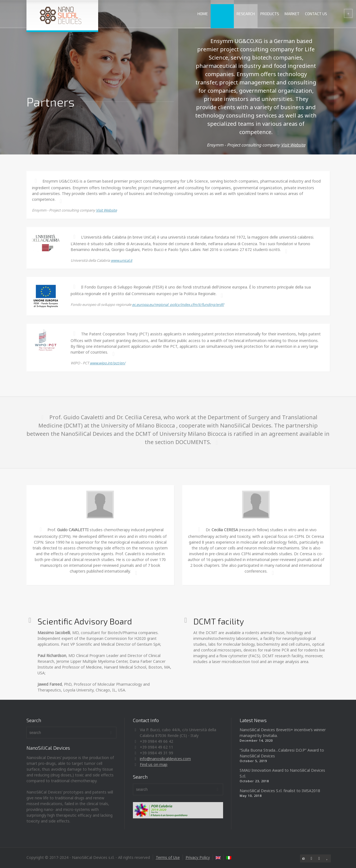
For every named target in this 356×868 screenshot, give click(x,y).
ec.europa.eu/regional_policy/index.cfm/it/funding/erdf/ (178, 305)
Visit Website (293, 145)
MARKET (292, 14)
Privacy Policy (198, 857)
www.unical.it (122, 260)
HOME (203, 14)
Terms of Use (168, 857)
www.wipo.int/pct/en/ (108, 363)
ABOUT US (222, 14)
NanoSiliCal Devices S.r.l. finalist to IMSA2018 (280, 791)
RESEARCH (246, 14)
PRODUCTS (270, 14)
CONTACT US (316, 14)
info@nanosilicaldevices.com (165, 759)
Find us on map (154, 764)
